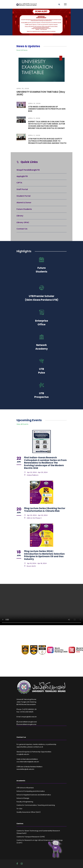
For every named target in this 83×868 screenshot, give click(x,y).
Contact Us (22, 229)
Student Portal (23, 196)
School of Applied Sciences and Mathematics (34, 795)
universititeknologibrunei (27, 722)
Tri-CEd (19, 809)
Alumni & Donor (24, 203)
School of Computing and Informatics (31, 791)
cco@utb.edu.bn (23, 754)
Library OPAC (23, 222)
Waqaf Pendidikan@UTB (28, 170)
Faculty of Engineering (25, 802)
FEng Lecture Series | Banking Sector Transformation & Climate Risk (45, 510)
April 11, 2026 (34, 118)
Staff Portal (22, 189)
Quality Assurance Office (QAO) (29, 812)
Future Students (24, 209)
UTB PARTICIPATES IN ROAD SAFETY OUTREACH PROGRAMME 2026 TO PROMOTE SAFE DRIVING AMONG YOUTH (47, 141)
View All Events (22, 424)
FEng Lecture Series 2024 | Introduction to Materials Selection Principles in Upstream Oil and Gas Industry (44, 555)
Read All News (22, 50)
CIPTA (19, 183)
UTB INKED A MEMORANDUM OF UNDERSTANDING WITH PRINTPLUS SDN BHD (47, 109)
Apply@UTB (22, 176)
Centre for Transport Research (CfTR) (31, 837)
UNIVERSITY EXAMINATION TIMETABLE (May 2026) (41, 93)
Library (20, 216)
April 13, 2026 (34, 103)
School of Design (23, 798)
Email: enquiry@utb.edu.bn (27, 717)
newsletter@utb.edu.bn (25, 769)
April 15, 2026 (23, 89)
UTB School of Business (25, 788)
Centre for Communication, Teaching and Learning (36, 805)
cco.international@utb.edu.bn (28, 762)
